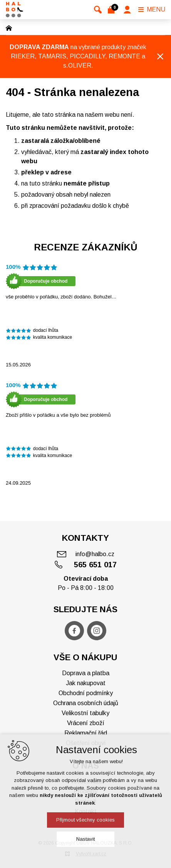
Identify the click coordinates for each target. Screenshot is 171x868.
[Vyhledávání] (98, 10)
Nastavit (85, 839)
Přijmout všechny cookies (85, 820)
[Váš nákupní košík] (113, 10)
